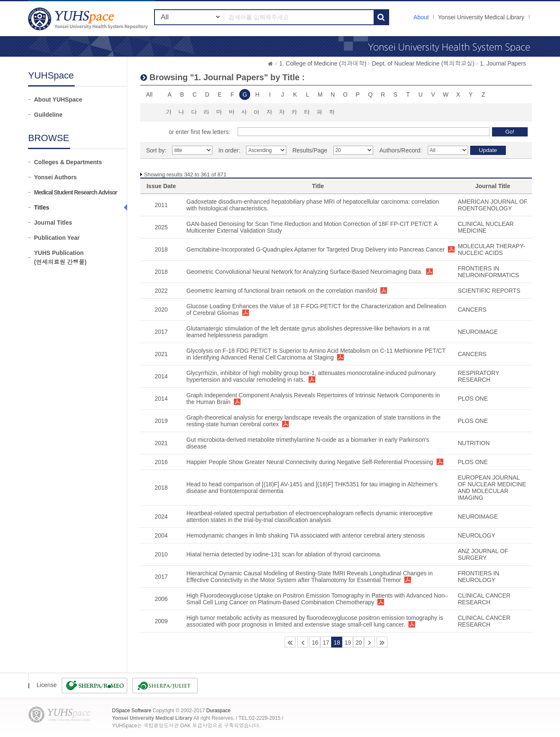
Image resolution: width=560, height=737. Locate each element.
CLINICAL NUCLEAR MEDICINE (485, 227)
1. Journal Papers (503, 63)
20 (359, 643)
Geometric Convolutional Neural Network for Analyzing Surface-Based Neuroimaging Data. (305, 272)
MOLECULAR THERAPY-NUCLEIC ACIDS (491, 249)
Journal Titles (53, 223)
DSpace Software (132, 711)
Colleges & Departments (68, 162)
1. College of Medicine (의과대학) (323, 63)
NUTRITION (474, 443)
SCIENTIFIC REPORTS (489, 291)
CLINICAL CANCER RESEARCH (484, 599)
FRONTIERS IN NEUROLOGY (478, 577)
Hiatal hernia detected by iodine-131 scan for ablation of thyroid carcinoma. (284, 554)
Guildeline (48, 115)
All (149, 94)
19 (348, 643)
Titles (42, 207)
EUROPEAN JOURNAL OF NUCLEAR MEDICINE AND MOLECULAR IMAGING (492, 488)
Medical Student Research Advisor (76, 192)
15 (303, 642)
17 (326, 643)
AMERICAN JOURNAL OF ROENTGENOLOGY (492, 205)
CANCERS (472, 309)
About (421, 17)
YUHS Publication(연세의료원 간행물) (60, 257)
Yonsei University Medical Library (481, 17)
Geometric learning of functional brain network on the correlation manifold (282, 291)
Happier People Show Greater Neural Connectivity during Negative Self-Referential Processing (310, 462)
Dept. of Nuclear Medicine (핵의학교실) (423, 63)
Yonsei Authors (55, 177)
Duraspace (218, 711)
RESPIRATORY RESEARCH (478, 376)
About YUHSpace (58, 100)
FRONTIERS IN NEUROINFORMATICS (488, 272)
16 (315, 643)
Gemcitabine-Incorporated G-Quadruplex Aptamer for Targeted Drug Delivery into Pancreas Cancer (315, 249)
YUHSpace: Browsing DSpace (89, 19)
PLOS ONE (473, 399)
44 (382, 642)
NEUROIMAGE (478, 332)
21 (369, 642)
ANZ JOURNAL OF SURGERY (483, 554)
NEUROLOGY (476, 535)
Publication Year (57, 238)
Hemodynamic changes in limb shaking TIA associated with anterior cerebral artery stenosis (306, 535)
